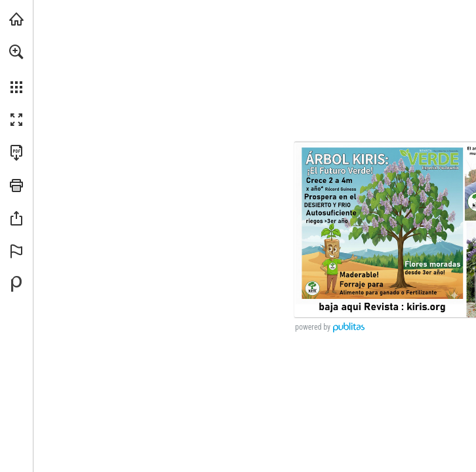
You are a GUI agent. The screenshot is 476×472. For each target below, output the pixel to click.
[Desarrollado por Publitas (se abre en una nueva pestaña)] (16, 284)
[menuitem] (16, 69)
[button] (16, 52)
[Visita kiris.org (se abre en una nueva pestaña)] (16, 19)
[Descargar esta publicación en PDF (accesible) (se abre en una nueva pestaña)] (16, 153)
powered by (313, 327)
